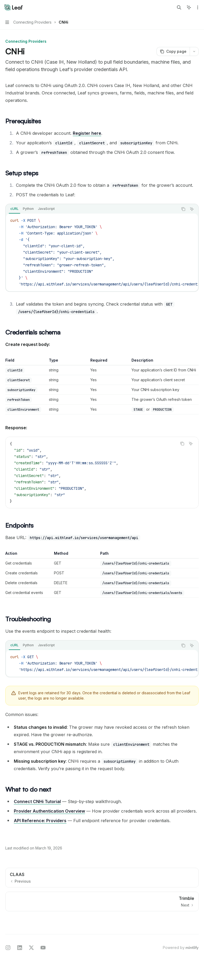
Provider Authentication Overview (49, 811)
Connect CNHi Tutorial (37, 801)
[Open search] (179, 7)
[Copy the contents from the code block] (183, 209)
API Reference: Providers (40, 821)
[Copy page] (173, 51)
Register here (87, 133)
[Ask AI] (192, 209)
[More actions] (197, 7)
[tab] (14, 209)
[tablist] (92, 209)
